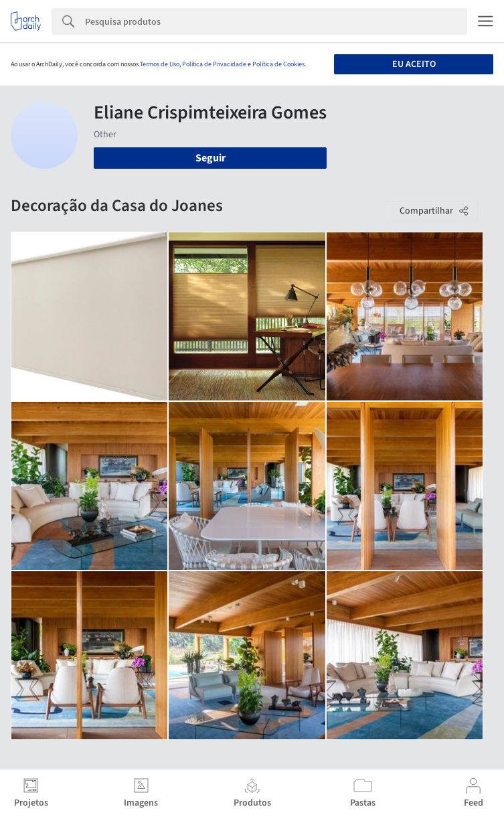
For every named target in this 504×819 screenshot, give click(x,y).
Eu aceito (414, 64)
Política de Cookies (278, 64)
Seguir (211, 158)
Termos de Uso (160, 64)
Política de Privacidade (214, 64)
